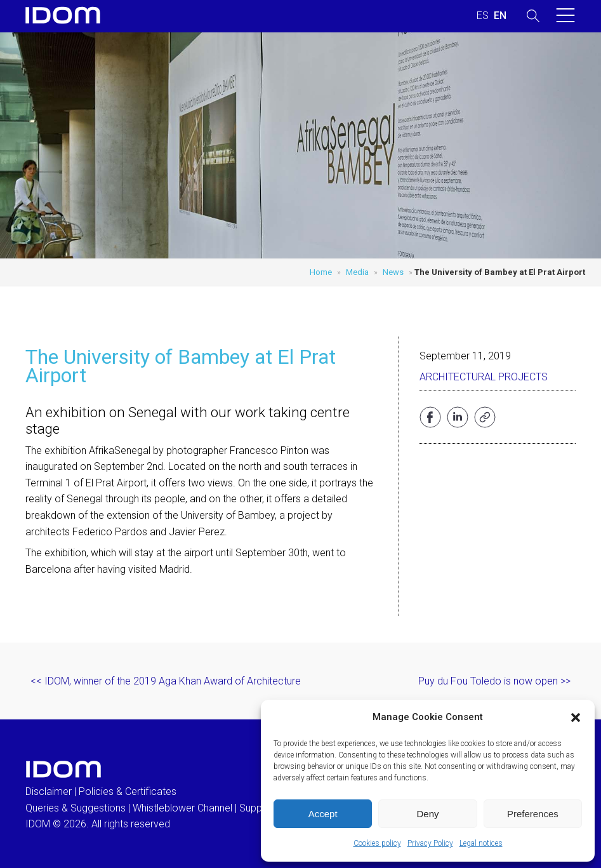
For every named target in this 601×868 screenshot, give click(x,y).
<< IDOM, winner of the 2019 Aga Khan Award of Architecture (166, 681)
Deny (427, 814)
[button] (576, 718)
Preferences (533, 814)
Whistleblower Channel (182, 808)
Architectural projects (484, 377)
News (393, 272)
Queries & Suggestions (76, 808)
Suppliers (260, 808)
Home (321, 272)
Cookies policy (377, 843)
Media (357, 272)
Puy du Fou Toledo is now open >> (494, 681)
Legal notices (481, 843)
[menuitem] (483, 16)
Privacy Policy (430, 843)
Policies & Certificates (128, 791)
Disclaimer (49, 791)
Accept (323, 814)
